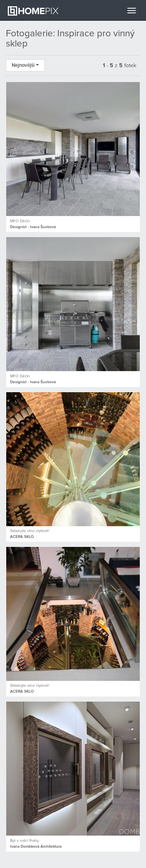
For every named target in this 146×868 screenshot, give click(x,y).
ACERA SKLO (22, 537)
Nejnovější (25, 65)
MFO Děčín (20, 221)
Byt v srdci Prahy (25, 841)
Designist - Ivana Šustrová (33, 227)
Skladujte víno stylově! (30, 531)
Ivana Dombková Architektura (36, 847)
